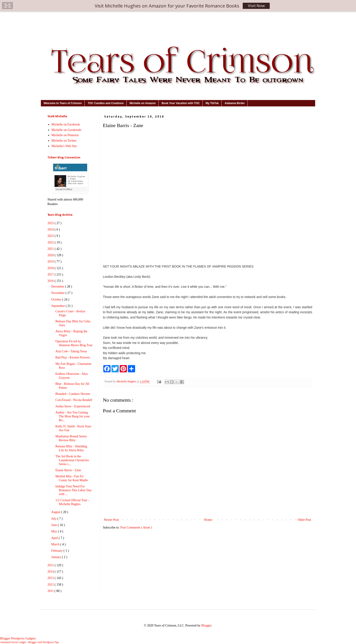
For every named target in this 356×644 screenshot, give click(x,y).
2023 (51, 236)
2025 (51, 223)
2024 (51, 229)
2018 (51, 268)
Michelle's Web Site (64, 146)
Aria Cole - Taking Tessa (71, 351)
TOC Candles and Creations (106, 103)
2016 (51, 281)
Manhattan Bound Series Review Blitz (71, 438)
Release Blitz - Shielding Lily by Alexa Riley (71, 448)
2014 (51, 572)
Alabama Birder (235, 103)
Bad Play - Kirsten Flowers (73, 357)
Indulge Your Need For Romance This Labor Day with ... (74, 490)
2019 (51, 262)
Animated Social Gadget (13, 642)
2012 (51, 585)
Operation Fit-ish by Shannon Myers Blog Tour (74, 343)
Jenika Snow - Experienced (73, 406)
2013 (51, 578)
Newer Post (111, 520)
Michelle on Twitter (64, 141)
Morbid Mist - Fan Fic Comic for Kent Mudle (72, 478)
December (58, 287)
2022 (51, 242)
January (57, 557)
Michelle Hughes (127, 381)
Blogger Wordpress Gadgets (18, 638)
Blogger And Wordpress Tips (43, 642)
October (57, 299)
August (56, 512)
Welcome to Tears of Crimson (63, 103)
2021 (51, 249)
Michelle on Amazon (143, 103)
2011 (51, 591)
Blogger (206, 625)
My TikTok (212, 103)
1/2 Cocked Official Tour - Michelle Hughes (72, 502)
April (55, 538)
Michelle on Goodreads (66, 130)
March (56, 544)
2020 (51, 255)
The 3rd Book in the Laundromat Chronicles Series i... (72, 460)
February (57, 551)
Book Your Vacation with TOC (181, 103)
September (58, 306)
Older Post (304, 520)
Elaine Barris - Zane (68, 470)
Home (208, 520)
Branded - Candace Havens (73, 394)
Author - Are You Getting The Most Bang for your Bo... (73, 416)
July (54, 519)
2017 (51, 274)
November (58, 293)
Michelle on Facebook (66, 124)
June (55, 525)
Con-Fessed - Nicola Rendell (74, 400)
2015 (51, 565)
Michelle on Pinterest (65, 135)
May (55, 531)
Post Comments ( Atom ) (136, 527)
